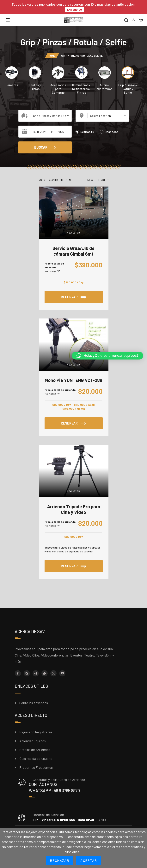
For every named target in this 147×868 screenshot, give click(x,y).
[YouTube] (62, 673)
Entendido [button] (75, 10)
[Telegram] (36, 673)
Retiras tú (85, 132)
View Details (73, 232)
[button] (107, 356)
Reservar (73, 297)
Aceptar (89, 860)
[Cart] (141, 21)
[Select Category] (45, 116)
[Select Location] (102, 116)
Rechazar (60, 860)
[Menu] (8, 20)
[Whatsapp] (45, 673)
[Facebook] (18, 673)
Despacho (109, 132)
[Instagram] (27, 673)
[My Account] (133, 20)
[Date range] (45, 132)
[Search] (126, 20)
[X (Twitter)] (53, 673)
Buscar (45, 147)
